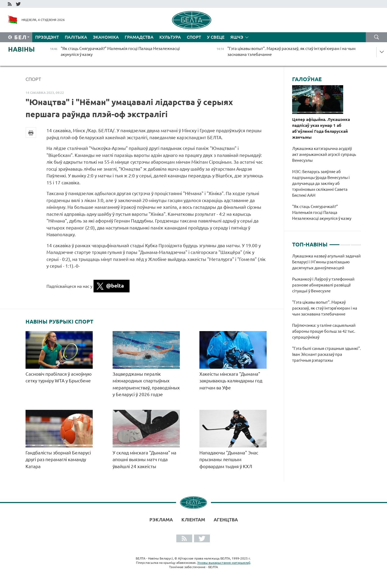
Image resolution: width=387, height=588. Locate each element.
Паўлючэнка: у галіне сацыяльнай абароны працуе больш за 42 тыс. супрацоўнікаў (324, 331)
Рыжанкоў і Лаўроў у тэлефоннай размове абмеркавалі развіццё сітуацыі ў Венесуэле (323, 285)
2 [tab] (345, 242)
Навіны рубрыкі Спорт (59, 322)
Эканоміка (106, 37)
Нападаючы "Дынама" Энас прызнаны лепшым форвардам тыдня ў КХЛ (229, 460)
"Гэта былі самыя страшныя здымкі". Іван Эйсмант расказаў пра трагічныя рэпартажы (327, 354)
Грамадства (139, 37)
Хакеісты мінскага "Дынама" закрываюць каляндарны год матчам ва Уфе (231, 381)
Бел (21, 37)
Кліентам (193, 520)
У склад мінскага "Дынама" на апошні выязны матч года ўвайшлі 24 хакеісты (144, 460)
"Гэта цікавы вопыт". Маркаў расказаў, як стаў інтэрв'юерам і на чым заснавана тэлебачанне (325, 308)
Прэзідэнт (47, 37)
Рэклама (161, 520)
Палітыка (76, 37)
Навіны (21, 49)
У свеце (216, 37)
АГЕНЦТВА (226, 520)
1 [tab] (334, 242)
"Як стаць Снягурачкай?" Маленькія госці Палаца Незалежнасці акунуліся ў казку (322, 212)
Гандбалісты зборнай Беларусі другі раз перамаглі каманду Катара (58, 460)
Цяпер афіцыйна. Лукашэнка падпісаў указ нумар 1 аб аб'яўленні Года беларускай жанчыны (321, 128)
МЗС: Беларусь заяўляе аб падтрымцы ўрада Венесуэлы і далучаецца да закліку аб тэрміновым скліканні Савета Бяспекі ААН (321, 183)
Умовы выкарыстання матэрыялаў (224, 563)
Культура (170, 37)
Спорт (194, 37)
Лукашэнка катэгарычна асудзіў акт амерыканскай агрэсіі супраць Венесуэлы (324, 154)
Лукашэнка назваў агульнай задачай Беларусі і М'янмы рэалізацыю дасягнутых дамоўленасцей (326, 262)
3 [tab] (356, 242)
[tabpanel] (327, 311)
